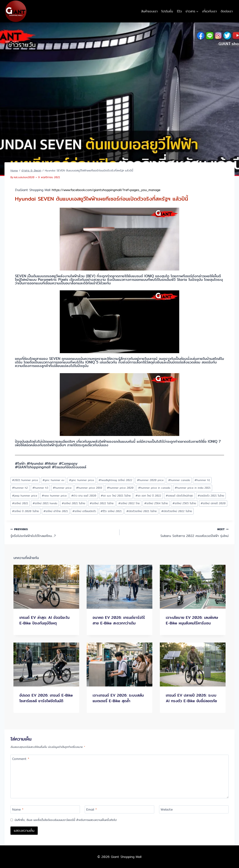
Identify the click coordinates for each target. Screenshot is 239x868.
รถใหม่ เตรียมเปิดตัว (84, 511)
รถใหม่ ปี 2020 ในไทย (25, 511)
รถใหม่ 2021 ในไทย (73, 503)
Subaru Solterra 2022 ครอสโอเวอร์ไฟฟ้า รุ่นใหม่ (176, 532)
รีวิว (179, 11)
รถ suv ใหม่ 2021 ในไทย (116, 496)
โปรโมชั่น (167, 11)
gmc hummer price (82, 480)
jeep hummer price (25, 496)
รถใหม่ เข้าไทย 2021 (56, 511)
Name (18, 810)
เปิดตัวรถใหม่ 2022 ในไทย (177, 511)
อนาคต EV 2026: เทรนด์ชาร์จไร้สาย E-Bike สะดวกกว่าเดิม (119, 620)
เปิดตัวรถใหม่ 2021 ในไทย (142, 511)
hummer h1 (202, 480)
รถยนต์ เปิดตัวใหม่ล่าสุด (179, 496)
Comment (21, 759)
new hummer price (54, 496)
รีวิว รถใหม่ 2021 (111, 511)
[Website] (194, 809)
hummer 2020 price (150, 480)
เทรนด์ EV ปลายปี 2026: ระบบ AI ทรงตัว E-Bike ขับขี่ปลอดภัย (191, 698)
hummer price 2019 (89, 488)
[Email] (119, 809)
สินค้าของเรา (149, 11)
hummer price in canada (154, 488)
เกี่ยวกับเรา (209, 11)
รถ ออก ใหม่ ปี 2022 (148, 496)
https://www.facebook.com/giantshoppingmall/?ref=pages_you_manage (106, 190)
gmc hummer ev (53, 480)
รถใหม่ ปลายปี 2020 (213, 503)
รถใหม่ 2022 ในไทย (102, 503)
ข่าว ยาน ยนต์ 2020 (84, 496)
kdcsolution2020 (24, 177)
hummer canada (179, 480)
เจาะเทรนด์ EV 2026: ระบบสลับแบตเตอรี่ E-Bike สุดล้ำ (118, 698)
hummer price (62, 488)
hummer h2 (20, 488)
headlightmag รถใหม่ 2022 (115, 480)
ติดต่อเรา (227, 11)
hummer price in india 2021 (193, 488)
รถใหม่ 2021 (20, 503)
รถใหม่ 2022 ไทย (129, 503)
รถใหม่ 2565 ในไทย (184, 503)
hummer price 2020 (120, 488)
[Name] (45, 809)
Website (167, 810)
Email (91, 810)
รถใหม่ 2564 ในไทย (156, 503)
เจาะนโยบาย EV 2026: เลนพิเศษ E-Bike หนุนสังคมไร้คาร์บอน (192, 620)
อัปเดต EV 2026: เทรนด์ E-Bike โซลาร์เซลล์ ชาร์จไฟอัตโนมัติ (46, 698)
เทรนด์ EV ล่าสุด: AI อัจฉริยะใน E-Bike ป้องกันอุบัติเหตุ (44, 620)
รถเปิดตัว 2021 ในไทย (211, 496)
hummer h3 (40, 488)
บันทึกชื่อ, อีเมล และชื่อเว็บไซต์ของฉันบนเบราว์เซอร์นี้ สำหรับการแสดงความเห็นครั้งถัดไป (66, 820)
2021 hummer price (25, 480)
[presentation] (46, 587)
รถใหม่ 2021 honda (45, 503)
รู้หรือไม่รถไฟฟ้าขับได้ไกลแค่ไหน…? (63, 532)
